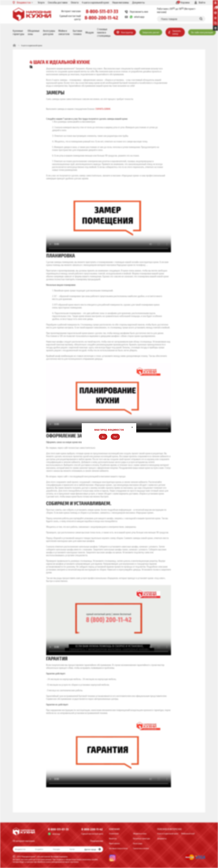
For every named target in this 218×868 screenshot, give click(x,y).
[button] (103, 437)
